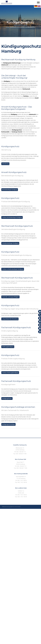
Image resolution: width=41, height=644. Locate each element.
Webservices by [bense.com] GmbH (11, 507)
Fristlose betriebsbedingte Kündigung (12, 217)
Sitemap (13, 510)
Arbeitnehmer (21, 27)
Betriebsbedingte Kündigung (10, 190)
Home (7, 27)
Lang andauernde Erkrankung (10, 319)
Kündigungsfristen (7, 398)
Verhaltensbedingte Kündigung (10, 243)
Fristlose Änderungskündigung (10, 373)
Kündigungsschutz (30, 27)
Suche (18, 510)
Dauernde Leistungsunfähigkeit (10, 297)
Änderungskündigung (8, 347)
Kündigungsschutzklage (8, 424)
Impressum (23, 510)
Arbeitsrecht (13, 27)
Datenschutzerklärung (33, 510)
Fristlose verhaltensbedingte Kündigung (13, 269)
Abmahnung (5, 164)
